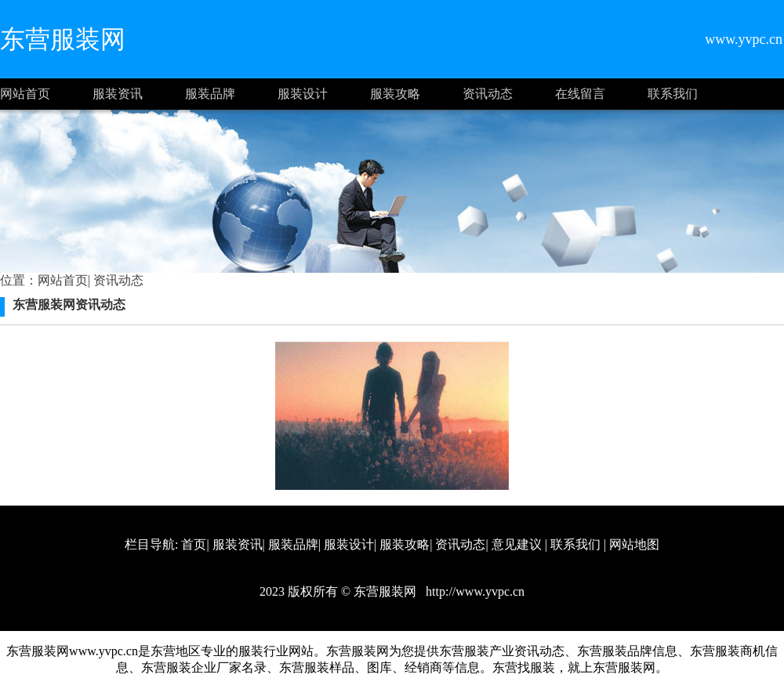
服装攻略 (395, 94)
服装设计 (303, 94)
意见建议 (517, 544)
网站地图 (634, 544)
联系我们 (673, 94)
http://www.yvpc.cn (474, 591)
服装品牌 (210, 94)
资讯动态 (488, 94)
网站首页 (25, 94)
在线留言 (580, 94)
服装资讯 (118, 94)
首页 (194, 544)
